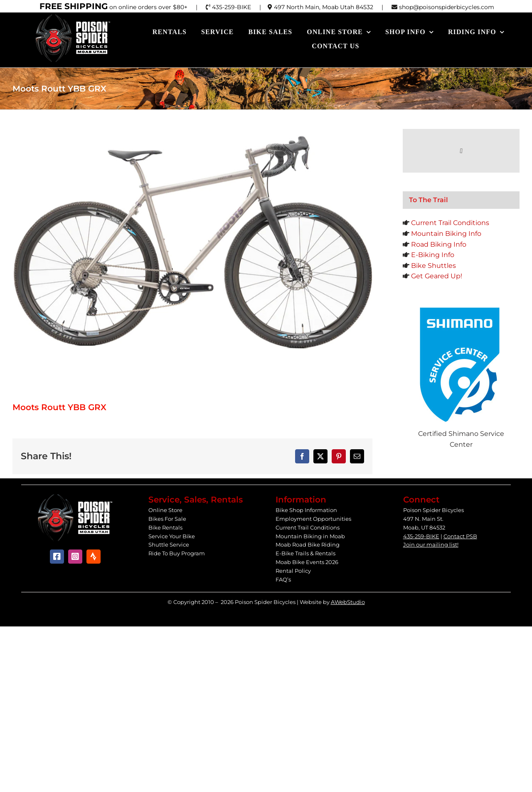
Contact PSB (460, 536)
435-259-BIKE (421, 536)
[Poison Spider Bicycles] (73, 16)
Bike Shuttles (433, 266)
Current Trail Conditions (450, 223)
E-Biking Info (433, 255)
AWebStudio (348, 602)
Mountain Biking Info (446, 234)
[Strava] (94, 557)
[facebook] (57, 557)
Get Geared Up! (437, 276)
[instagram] (75, 557)
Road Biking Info (439, 244)
